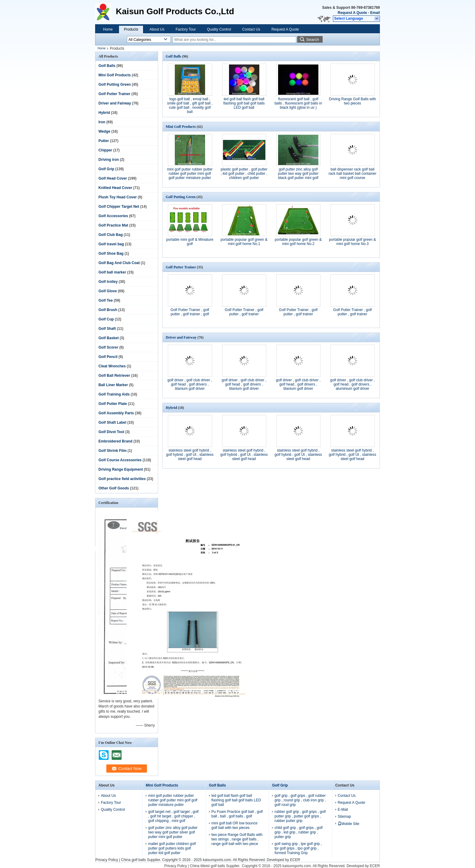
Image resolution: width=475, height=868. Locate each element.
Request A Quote (352, 13)
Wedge (104, 131)
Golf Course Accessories (120, 460)
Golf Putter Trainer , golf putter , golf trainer (244, 312)
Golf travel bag (111, 244)
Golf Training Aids (114, 394)
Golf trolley (108, 282)
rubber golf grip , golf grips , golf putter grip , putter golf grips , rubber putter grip (300, 816)
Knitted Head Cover (115, 188)
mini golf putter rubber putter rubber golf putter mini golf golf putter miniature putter (190, 174)
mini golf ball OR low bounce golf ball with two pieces (234, 825)
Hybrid (104, 113)
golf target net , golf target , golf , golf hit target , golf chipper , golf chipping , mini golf (173, 816)
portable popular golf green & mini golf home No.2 (298, 242)
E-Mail (343, 810)
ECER (295, 860)
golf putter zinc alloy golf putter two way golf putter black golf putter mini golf (298, 174)
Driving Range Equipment (121, 469)
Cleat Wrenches (112, 366)
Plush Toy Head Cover (118, 197)
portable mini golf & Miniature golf (190, 242)
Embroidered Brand (115, 441)
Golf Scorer (108, 347)
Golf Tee (106, 300)
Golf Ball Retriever (114, 376)
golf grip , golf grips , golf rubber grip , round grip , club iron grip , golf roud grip (300, 800)
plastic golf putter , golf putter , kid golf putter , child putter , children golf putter (244, 174)
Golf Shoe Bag (111, 253)
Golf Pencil (108, 357)
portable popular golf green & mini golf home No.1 (244, 242)
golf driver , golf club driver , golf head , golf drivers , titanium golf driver (190, 384)
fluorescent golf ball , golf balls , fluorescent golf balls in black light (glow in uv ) (298, 103)
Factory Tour (186, 29)
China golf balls (133, 860)
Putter (104, 141)
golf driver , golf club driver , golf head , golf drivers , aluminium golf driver (352, 384)
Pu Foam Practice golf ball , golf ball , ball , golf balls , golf (237, 814)
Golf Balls (107, 66)
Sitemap (344, 817)
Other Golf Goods (114, 488)
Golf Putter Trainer (114, 94)
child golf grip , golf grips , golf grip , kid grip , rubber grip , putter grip (299, 832)
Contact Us (251, 29)
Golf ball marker (112, 272)
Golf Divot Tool (111, 432)
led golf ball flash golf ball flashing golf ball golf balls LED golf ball (244, 103)
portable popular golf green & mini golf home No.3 (352, 242)
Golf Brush (108, 310)
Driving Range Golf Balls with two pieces (352, 101)
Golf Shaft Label (112, 422)
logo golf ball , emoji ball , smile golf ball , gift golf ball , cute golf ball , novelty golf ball (190, 105)
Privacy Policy (107, 860)
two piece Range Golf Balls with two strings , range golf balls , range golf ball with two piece (237, 839)
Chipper (105, 150)
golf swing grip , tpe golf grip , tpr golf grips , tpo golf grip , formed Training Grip (298, 848)
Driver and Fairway (115, 103)
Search (313, 40)
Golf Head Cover (113, 178)
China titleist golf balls (208, 866)
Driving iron (109, 160)
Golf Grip (106, 169)
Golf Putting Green (115, 84)
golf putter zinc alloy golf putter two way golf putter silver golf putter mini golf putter (173, 832)
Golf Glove (108, 291)
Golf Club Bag (111, 235)
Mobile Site (349, 824)
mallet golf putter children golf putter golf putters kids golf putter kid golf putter (172, 848)
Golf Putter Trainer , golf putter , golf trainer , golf (190, 312)
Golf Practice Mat (113, 225)
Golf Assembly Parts (116, 413)
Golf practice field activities (122, 479)
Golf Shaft (107, 329)
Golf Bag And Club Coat (119, 263)
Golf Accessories (113, 216)
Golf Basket (109, 338)
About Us (157, 29)
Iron (102, 122)
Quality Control (219, 29)
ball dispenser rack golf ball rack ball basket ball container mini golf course (352, 174)
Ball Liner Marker (113, 385)
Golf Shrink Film (113, 451)
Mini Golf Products (115, 75)
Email (375, 13)
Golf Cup (106, 319)
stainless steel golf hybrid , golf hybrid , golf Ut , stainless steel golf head (190, 455)
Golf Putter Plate (113, 404)
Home (108, 29)
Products (131, 29)
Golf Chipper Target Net (119, 207)
